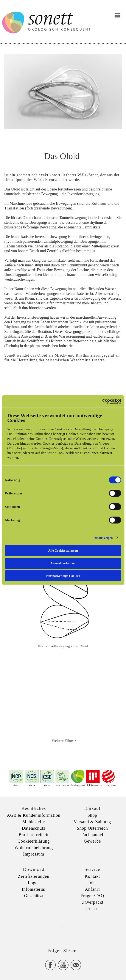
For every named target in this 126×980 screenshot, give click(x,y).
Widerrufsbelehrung (34, 848)
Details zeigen (103, 538)
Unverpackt (92, 902)
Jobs (92, 883)
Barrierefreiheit (34, 835)
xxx (63, 926)
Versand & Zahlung (92, 822)
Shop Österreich (92, 828)
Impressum (34, 854)
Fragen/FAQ (92, 896)
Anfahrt (92, 889)
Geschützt (34, 896)
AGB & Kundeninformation (34, 815)
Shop (92, 815)
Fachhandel (92, 835)
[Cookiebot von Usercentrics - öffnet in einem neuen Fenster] (102, 401)
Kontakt (92, 876)
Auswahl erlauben (63, 563)
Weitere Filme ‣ (64, 741)
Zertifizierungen (34, 876)
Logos (34, 883)
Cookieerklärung (34, 841)
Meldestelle (34, 822)
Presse (92, 909)
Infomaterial (34, 889)
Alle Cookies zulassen (63, 551)
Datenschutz (34, 828)
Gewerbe (92, 841)
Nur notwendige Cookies (63, 576)
